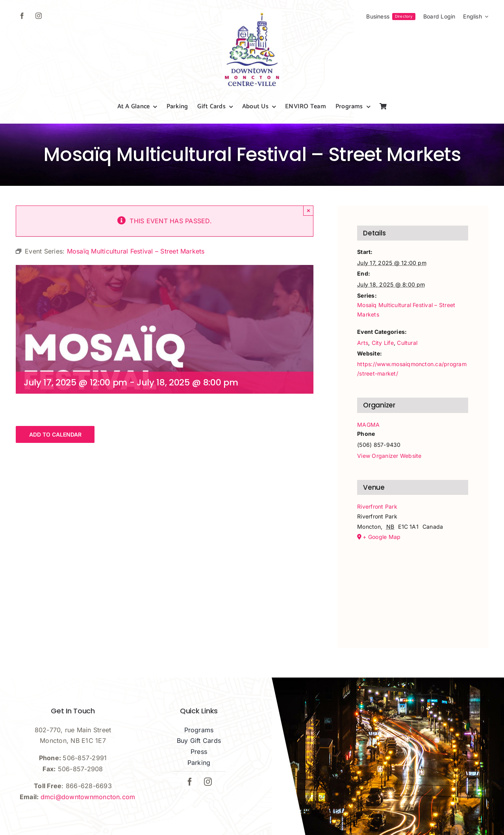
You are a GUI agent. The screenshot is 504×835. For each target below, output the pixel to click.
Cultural (407, 343)
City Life (383, 343)
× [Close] (309, 210)
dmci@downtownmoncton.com (88, 797)
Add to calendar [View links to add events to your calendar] (55, 434)
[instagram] (39, 16)
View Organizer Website (389, 456)
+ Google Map (382, 537)
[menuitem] (476, 17)
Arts (363, 343)
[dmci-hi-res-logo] (252, 13)
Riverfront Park (377, 506)
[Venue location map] (413, 584)
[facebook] (22, 16)
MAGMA (368, 425)
